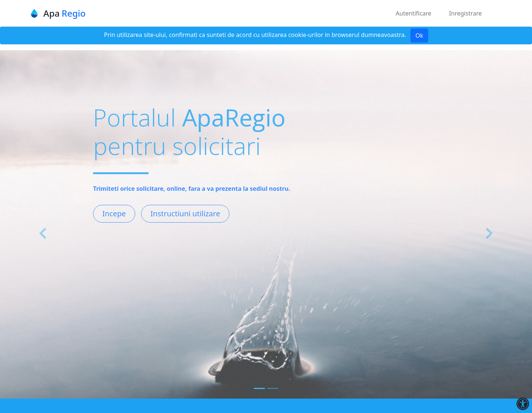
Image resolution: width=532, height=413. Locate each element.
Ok (419, 35)
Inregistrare (465, 13)
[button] (44, 233)
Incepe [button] (114, 214)
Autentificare (413, 13)
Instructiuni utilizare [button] (185, 214)
